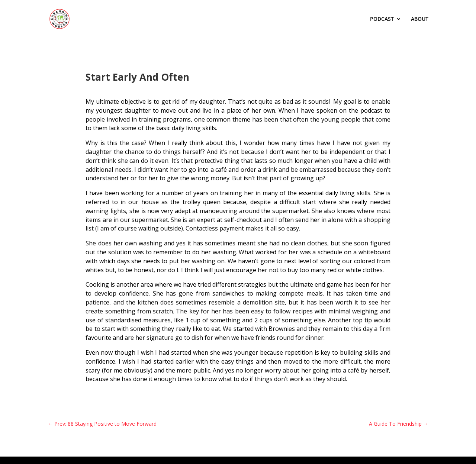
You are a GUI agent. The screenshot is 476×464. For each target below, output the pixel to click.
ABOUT (420, 19)
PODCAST (382, 19)
